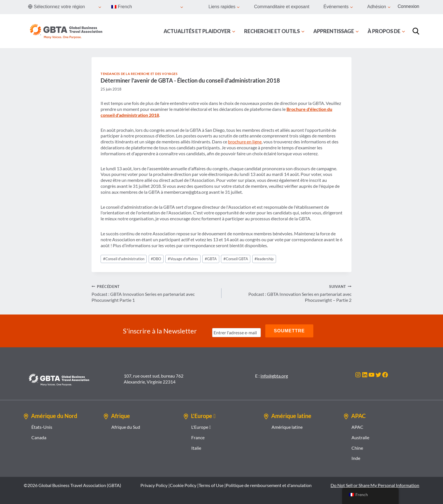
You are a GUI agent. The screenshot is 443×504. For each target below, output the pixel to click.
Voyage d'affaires (183, 259)
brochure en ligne (245, 142)
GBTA (211, 259)
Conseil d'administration (124, 259)
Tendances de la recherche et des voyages (139, 74)
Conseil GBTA (236, 259)
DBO (156, 259)
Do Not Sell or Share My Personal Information (375, 485)
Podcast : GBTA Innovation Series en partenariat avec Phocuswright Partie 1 (154, 293)
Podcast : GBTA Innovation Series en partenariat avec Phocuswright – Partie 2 (289, 293)
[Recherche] (416, 31)
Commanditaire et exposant (282, 7)
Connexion (409, 6)
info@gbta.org (274, 376)
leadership (264, 259)
